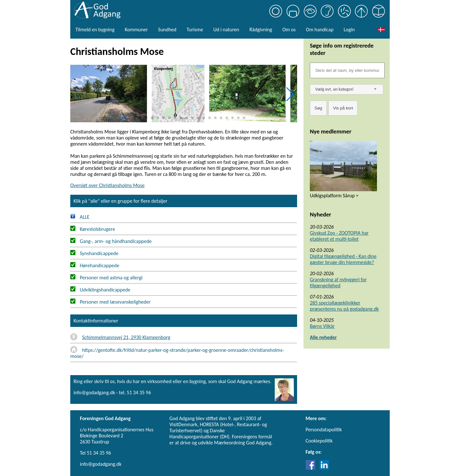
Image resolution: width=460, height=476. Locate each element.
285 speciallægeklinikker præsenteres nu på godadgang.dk (344, 306)
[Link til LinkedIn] (324, 468)
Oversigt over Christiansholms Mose (107, 185)
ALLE (80, 217)
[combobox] (347, 89)
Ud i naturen (226, 30)
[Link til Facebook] (312, 468)
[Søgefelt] (347, 70)
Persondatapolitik (324, 430)
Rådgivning (261, 30)
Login (349, 30)
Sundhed (167, 30)
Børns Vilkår (322, 326)
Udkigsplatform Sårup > (334, 196)
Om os (289, 30)
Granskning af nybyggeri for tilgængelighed (338, 283)
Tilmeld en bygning (95, 30)
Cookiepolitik (319, 441)
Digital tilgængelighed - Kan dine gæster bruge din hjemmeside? (343, 259)
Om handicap (320, 30)
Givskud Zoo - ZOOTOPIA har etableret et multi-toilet (339, 236)
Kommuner (136, 30)
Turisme (195, 30)
